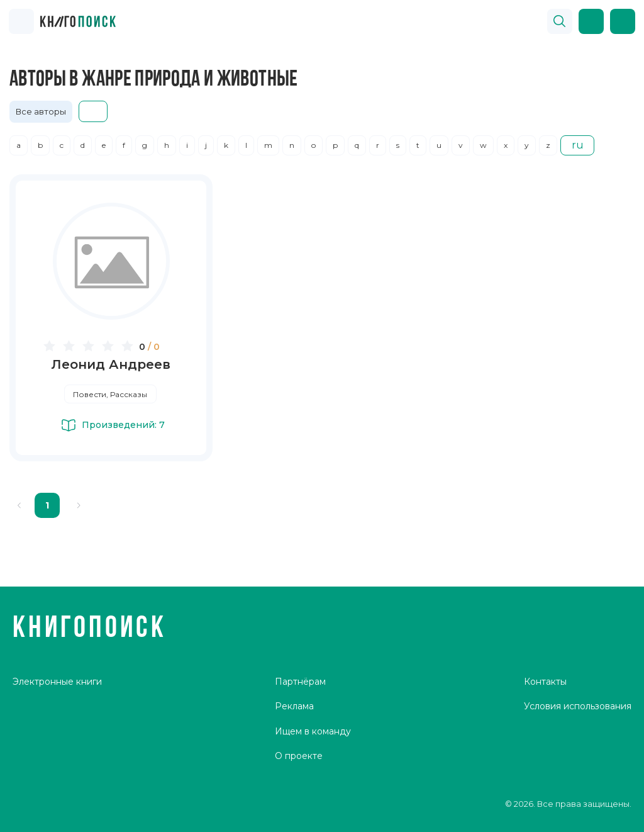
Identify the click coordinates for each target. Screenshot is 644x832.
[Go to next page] (79, 505)
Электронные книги (57, 682)
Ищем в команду (313, 731)
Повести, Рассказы (110, 394)
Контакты (545, 682)
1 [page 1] (47, 505)
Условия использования (578, 706)
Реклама (294, 706)
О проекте (299, 756)
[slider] (90, 346)
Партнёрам (300, 682)
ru (578, 145)
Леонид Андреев (111, 364)
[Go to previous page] (19, 505)
